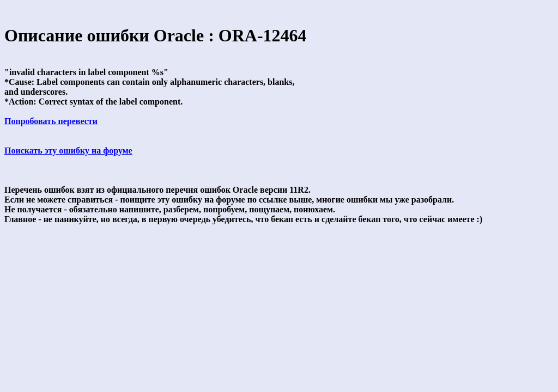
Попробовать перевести (51, 121)
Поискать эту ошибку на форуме (68, 151)
